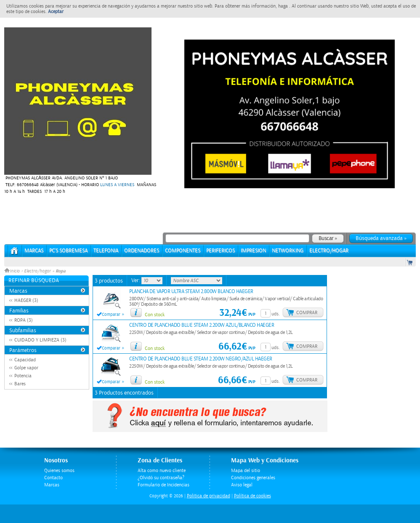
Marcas (34, 251)
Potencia (23, 376)
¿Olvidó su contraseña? (161, 478)
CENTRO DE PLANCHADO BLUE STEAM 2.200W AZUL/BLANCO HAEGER (202, 325)
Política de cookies (253, 496)
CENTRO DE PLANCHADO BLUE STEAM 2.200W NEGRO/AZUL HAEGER (201, 359)
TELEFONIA (106, 251)
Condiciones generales (253, 478)
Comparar (111, 315)
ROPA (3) (24, 320)
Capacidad (25, 360)
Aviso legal (242, 485)
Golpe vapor (26, 368)
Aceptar (56, 12)
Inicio (13, 271)
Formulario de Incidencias (163, 485)
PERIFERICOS (221, 251)
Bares (20, 384)
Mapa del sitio (246, 471)
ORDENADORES (142, 251)
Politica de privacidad (209, 496)
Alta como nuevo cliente (162, 471)
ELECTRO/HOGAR (329, 251)
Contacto (53, 478)
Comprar (307, 313)
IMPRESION (253, 251)
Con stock (155, 315)
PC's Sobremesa (68, 251)
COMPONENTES (183, 251)
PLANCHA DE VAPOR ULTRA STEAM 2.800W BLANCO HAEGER (191, 292)
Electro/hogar (37, 271)
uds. (276, 314)
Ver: (136, 280)
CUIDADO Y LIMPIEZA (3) (40, 340)
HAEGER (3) (26, 300)
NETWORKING (288, 251)
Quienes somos (59, 471)
